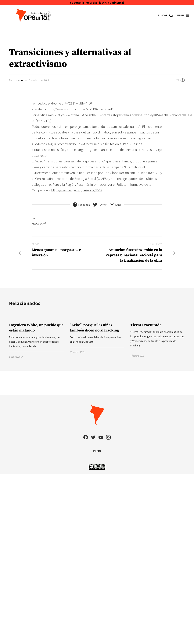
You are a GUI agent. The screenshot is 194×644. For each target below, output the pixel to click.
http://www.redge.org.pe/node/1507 (77, 190)
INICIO (97, 451)
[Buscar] (166, 15)
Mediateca (39, 223)
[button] (183, 15)
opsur (19, 80)
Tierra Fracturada (146, 325)
